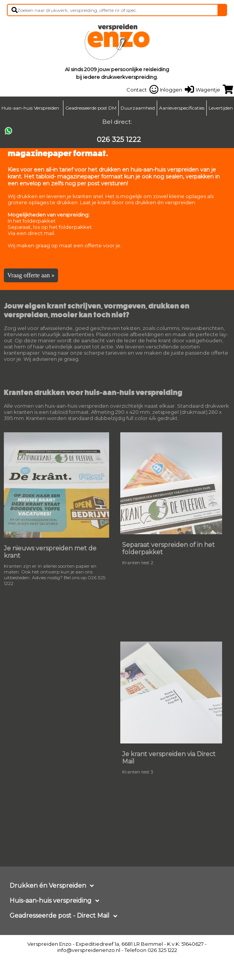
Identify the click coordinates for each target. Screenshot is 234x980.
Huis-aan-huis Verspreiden (30, 108)
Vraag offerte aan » (31, 275)
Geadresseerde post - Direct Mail (60, 916)
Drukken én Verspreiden (48, 886)
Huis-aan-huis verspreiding (51, 901)
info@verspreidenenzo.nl (89, 950)
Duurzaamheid (138, 108)
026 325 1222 (119, 140)
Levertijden (221, 108)
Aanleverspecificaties (182, 108)
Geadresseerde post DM (91, 108)
